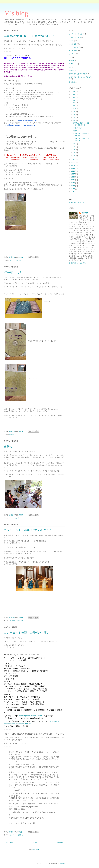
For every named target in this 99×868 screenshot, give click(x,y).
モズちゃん (73, 64)
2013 (73, 186)
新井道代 (85, 213)
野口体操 (72, 82)
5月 (75, 144)
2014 (73, 183)
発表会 (71, 70)
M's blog (16, 13)
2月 (75, 153)
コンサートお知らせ (16, 260)
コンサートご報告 (75, 37)
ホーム (35, 842)
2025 (73, 94)
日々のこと (21, 518)
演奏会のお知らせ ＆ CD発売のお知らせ (29, 36)
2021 (73, 162)
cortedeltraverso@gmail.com (27, 121)
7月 (75, 118)
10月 (75, 109)
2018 (73, 171)
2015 (73, 180)
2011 (73, 192)
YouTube (72, 60)
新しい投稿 (9, 842)
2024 (73, 97)
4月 (75, 147)
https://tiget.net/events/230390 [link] (31, 716)
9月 (75, 112)
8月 (75, 115)
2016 (73, 177)
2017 (73, 174)
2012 (73, 189)
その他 (12, 434)
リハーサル (13, 518)
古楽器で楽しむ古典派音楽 (78, 74)
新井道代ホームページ (77, 202)
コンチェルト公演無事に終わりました (28, 530)
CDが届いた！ (13, 272)
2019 (73, 168)
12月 (75, 103)
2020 (73, 165)
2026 (73, 92)
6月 (75, 120)
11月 (75, 106)
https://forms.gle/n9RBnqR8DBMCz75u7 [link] (20, 125)
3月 (75, 150)
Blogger (62, 863)
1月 (75, 156)
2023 (73, 100)
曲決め (8, 446)
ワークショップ (74, 47)
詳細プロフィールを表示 (77, 263)
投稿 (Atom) (36, 849)
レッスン (72, 54)
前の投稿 (60, 842)
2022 (73, 159)
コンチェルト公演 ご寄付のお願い (27, 633)
